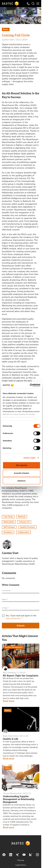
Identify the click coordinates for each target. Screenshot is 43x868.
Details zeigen (30, 458)
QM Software (9, 527)
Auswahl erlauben (21, 473)
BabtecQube (9, 522)
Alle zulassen (21, 465)
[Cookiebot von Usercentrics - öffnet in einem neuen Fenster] (30, 385)
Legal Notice (21, 865)
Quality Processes (27, 527)
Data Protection (13, 618)
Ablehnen (21, 481)
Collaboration (23, 532)
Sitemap (21, 860)
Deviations (8, 532)
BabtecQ (22, 517)
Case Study (8, 517)
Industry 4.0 (24, 522)
